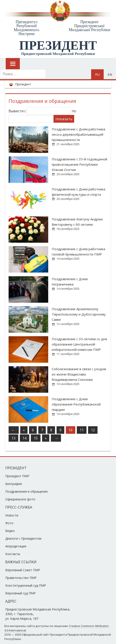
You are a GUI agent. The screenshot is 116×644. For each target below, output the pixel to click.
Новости (12, 515)
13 (13, 438)
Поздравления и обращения (26, 491)
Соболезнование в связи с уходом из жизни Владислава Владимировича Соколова (79, 374)
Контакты (13, 554)
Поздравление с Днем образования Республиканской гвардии (76, 404)
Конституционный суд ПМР (26, 585)
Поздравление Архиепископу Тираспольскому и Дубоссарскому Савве (79, 314)
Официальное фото (20, 499)
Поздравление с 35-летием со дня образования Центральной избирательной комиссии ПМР (79, 344)
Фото (9, 523)
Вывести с (40, 111)
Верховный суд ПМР (20, 593)
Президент (23, 84)
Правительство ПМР (21, 578)
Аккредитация (16, 546)
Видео (10, 531)
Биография (14, 484)
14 (24, 438)
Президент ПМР (17, 476)
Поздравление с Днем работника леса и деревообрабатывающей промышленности (78, 134)
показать (64, 119)
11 (82, 430)
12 (93, 430)
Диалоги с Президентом (23, 538)
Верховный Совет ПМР (23, 570)
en (110, 74)
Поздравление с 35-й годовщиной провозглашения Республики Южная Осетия (79, 164)
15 (36, 438)
